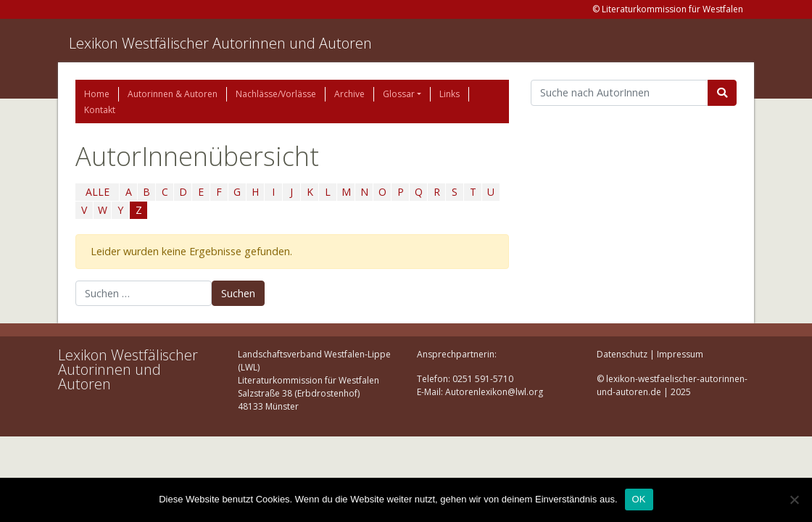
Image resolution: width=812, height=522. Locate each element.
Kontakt (100, 110)
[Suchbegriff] (620, 93)
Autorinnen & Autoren (173, 94)
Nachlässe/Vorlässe (276, 94)
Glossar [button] (399, 94)
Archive (349, 94)
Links (449, 94)
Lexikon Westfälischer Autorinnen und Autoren (220, 43)
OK (639, 499)
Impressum (680, 354)
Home (97, 94)
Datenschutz (622, 354)
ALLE (98, 192)
